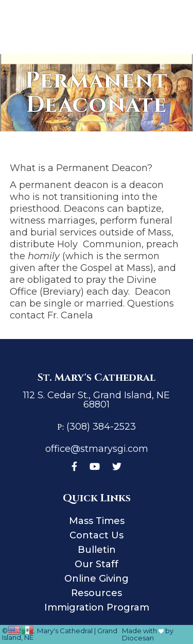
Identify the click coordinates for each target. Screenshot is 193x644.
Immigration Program (97, 607)
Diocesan (138, 638)
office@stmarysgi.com (97, 449)
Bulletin (97, 550)
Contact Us (97, 535)
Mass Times (97, 521)
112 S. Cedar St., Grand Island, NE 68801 (97, 400)
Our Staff (97, 564)
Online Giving (97, 579)
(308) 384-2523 (101, 427)
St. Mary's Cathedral (60, 631)
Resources (97, 593)
